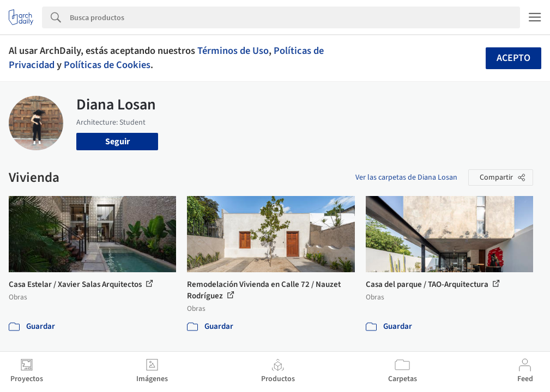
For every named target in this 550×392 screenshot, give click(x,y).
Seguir (117, 142)
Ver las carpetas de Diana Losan (406, 177)
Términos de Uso (233, 51)
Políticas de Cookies (107, 65)
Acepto (513, 58)
